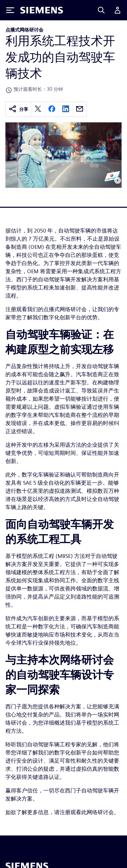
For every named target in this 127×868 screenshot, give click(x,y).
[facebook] (52, 109)
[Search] (101, 10)
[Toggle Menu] (10, 10)
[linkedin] (66, 109)
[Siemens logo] (42, 10)
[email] (80, 109)
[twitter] (38, 109)
